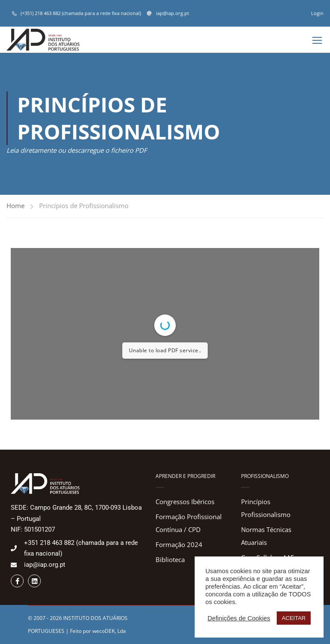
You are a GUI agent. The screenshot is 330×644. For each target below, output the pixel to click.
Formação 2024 (179, 544)
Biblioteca (170, 559)
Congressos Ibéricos (185, 502)
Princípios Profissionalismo (266, 508)
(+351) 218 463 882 (41, 13)
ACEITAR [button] (294, 618)
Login (317, 13)
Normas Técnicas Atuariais (266, 536)
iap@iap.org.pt (172, 13)
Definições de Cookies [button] (239, 618)
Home (15, 206)
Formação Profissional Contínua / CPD (189, 523)
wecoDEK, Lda (109, 631)
